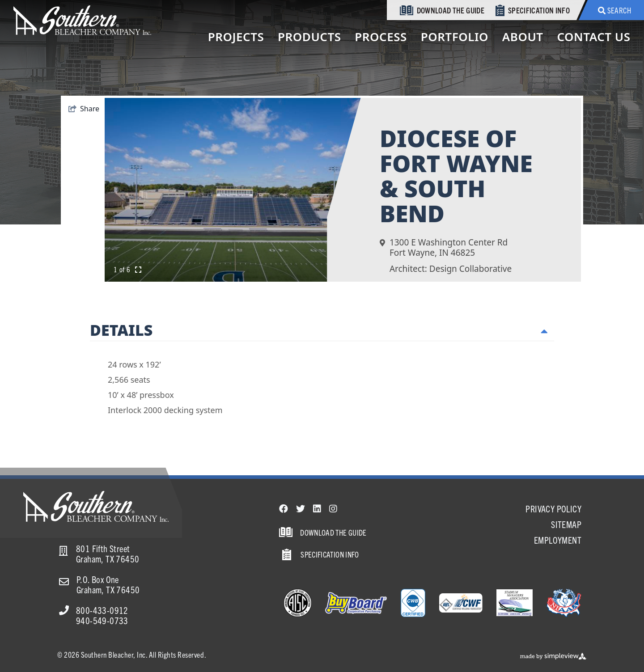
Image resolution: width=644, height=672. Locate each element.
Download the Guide (442, 10)
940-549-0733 (102, 620)
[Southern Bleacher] (82, 19)
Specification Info (533, 10)
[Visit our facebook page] (284, 509)
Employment (558, 540)
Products (309, 37)
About (523, 37)
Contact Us (593, 37)
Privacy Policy (553, 509)
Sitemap (566, 524)
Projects (236, 37)
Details (319, 330)
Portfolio (455, 37)
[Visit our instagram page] (333, 509)
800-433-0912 (102, 610)
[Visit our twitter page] (301, 509)
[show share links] (84, 109)
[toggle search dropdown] (611, 10)
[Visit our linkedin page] (317, 509)
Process (381, 37)
